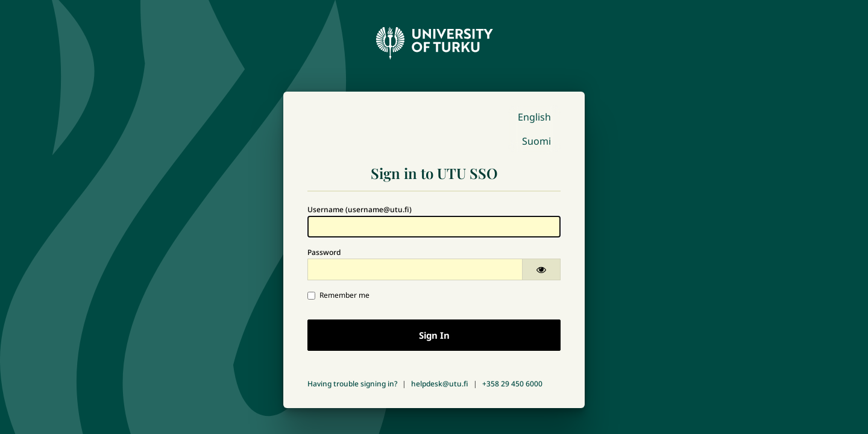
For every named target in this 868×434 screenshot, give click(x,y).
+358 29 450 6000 (512, 384)
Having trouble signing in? (352, 384)
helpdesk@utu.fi (440, 384)
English (534, 117)
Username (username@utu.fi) (360, 209)
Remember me (338, 295)
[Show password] (541, 269)
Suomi (536, 141)
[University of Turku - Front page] (434, 40)
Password (324, 252)
